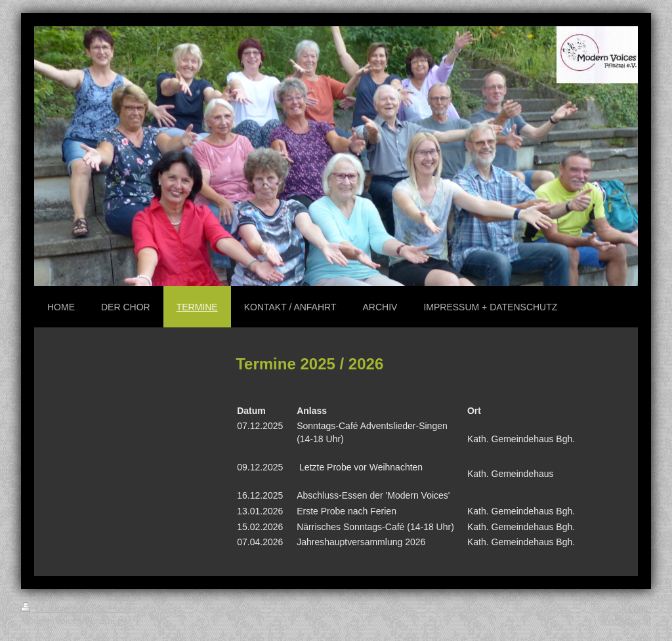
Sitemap (113, 608)
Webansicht (627, 621)
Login (640, 608)
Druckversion (56, 608)
